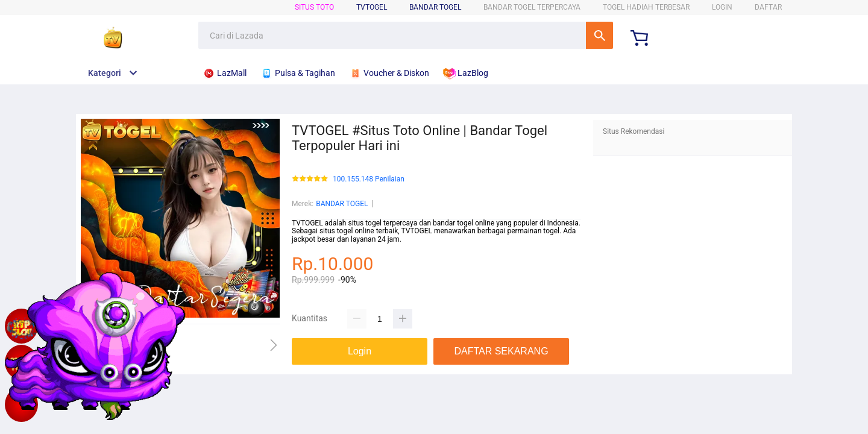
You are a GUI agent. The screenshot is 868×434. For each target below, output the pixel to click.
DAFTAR (768, 7)
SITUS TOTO (314, 7)
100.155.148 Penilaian (369, 179)
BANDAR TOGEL (435, 7)
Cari (599, 35)
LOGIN (722, 7)
